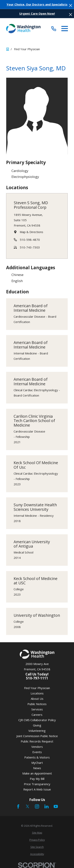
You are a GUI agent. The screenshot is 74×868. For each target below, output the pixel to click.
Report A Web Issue (37, 789)
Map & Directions (31, 232)
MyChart (37, 763)
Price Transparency (37, 784)
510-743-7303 (30, 247)
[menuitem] (37, 833)
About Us (37, 699)
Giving (37, 725)
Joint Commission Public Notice (37, 736)
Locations (37, 693)
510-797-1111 (37, 678)
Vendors (37, 747)
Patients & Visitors (37, 757)
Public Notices (37, 704)
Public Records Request (37, 741)
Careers (37, 715)
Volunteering (37, 731)
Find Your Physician (37, 688)
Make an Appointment (37, 773)
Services (37, 709)
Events (37, 752)
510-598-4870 (30, 239)
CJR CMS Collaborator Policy (37, 720)
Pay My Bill (37, 779)
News (37, 768)
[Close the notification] (71, 5)
